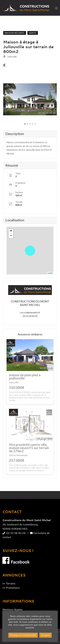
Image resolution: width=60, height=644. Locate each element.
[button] (7, 99)
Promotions (13, 588)
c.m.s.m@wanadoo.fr (30, 312)
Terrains (11, 583)
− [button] (11, 236)
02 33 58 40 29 (30, 316)
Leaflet (50, 273)
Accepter (46, 635)
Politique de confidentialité (23, 635)
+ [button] (11, 231)
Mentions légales (12, 609)
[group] (30, 99)
